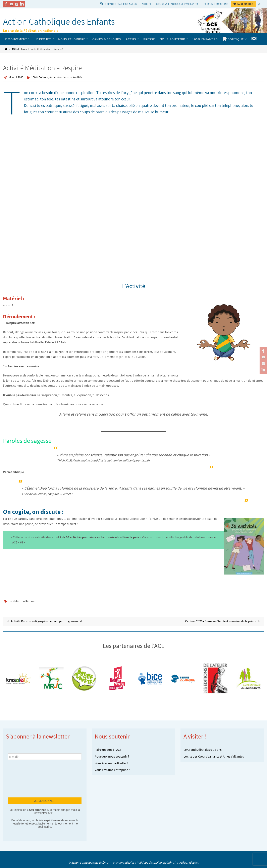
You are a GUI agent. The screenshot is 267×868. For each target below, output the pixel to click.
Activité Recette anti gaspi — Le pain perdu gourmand (44, 621)
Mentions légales (124, 862)
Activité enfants (63, 77)
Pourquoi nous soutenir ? (112, 756)
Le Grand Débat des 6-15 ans (203, 749)
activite (15, 601)
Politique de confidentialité (153, 862)
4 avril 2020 (17, 77)
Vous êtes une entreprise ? (112, 770)
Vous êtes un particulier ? (112, 763)
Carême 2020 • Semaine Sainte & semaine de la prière (223, 621)
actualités (81, 77)
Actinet (147, 4)
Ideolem (194, 862)
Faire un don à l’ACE (108, 749)
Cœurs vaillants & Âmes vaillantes (177, 4)
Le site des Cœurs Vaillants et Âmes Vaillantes (214, 756)
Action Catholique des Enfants (59, 21)
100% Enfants (19, 49)
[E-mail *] (45, 756)
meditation (28, 601)
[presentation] (24, 778)
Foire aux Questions (216, 4)
